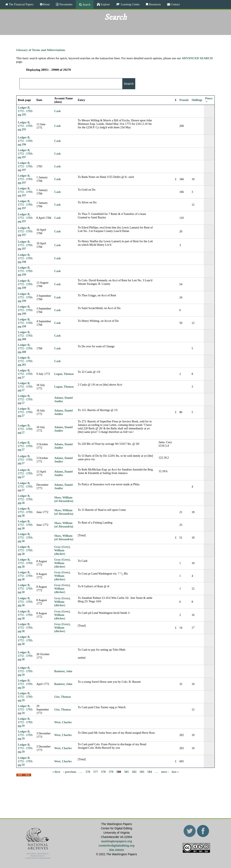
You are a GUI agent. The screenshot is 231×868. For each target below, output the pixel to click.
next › (165, 772)
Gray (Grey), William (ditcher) (62, 550)
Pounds (184, 100)
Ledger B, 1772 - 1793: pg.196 (26, 141)
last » (175, 772)
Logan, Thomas (64, 374)
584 (150, 772)
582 (134, 772)
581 (127, 772)
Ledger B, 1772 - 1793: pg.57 (26, 374)
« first (56, 772)
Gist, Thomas (63, 697)
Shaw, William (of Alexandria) (64, 499)
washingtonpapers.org (117, 841)
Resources (154, 4)
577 (96, 772)
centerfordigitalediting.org (117, 846)
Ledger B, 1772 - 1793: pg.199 (26, 271)
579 (111, 772)
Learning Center (130, 4)
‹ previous (70, 772)
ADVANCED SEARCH (197, 58)
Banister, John (63, 671)
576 (88, 772)
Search (86, 5)
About (46, 4)
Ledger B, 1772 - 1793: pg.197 (26, 154)
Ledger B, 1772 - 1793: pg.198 (26, 258)
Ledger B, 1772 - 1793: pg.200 (26, 336)
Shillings (197, 100)
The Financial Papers (21, 4)
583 (142, 772)
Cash (58, 111)
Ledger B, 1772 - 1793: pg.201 (26, 361)
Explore (105, 4)
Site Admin (117, 850)
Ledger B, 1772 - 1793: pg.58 (26, 499)
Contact (175, 4)
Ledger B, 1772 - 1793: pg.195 (26, 111)
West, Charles (63, 722)
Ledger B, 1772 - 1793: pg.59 (26, 671)
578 (103, 772)
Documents (65, 4)
